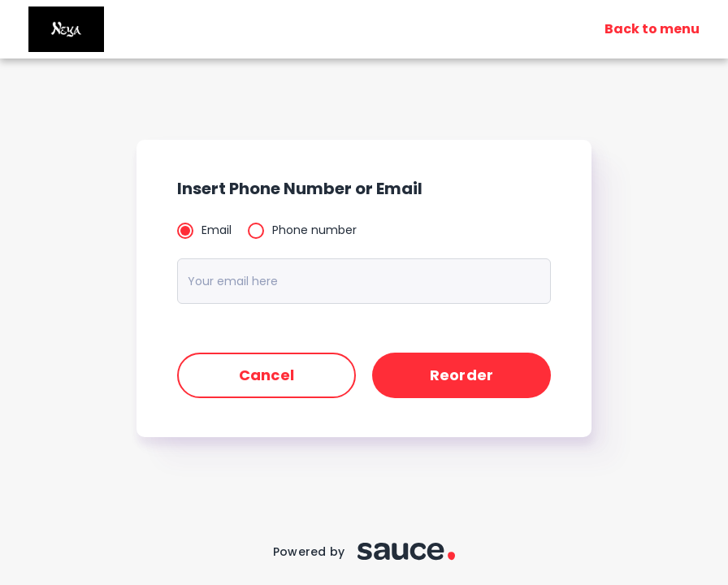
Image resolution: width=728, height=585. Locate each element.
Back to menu (652, 30)
